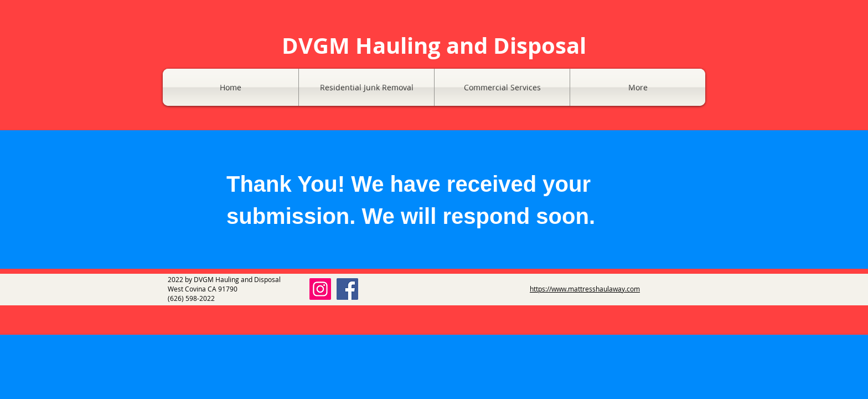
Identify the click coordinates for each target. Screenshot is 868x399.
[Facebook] (347, 289)
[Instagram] (320, 289)
